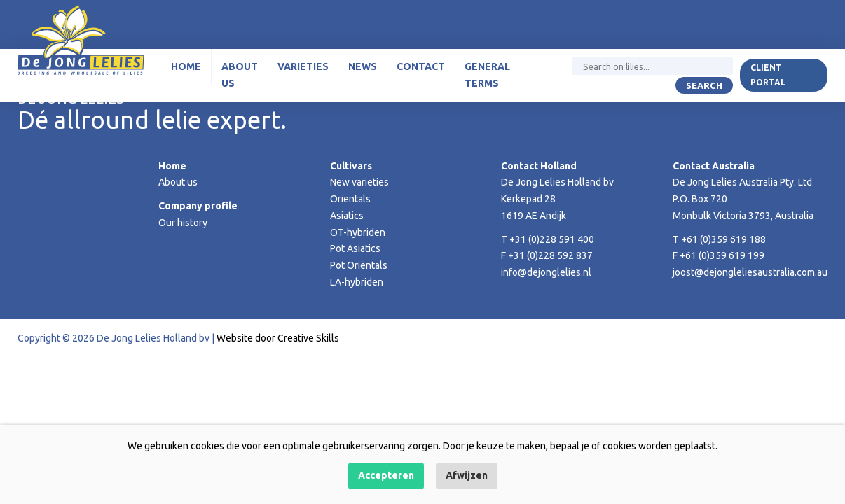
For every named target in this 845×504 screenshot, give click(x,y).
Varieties (303, 66)
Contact (421, 66)
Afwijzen (467, 475)
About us (240, 75)
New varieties (359, 182)
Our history (183, 223)
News (363, 66)
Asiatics (347, 216)
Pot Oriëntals (359, 265)
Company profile (198, 206)
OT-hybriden (358, 232)
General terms (487, 75)
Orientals (350, 199)
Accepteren (386, 475)
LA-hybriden (357, 282)
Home (186, 66)
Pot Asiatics (355, 248)
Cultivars (351, 166)
